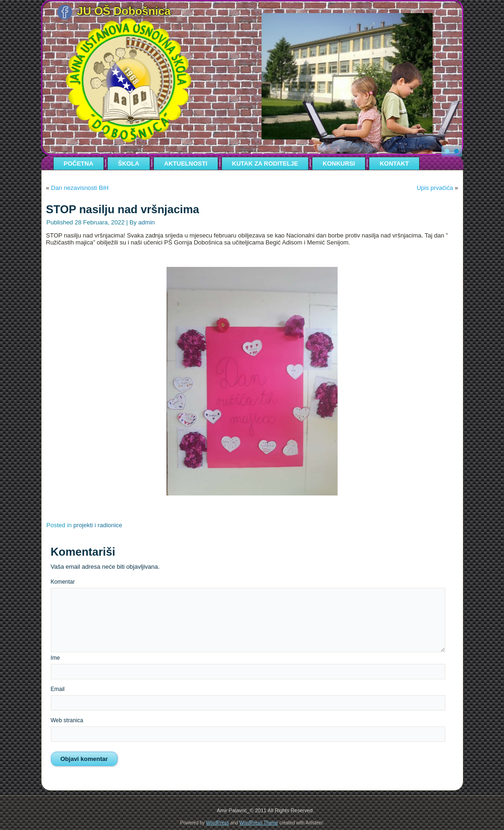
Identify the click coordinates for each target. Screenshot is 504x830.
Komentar (63, 582)
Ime (55, 658)
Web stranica (67, 720)
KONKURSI (339, 164)
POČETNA (79, 164)
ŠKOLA (129, 164)
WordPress (217, 823)
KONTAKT (394, 164)
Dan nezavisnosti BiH (80, 188)
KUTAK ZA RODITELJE (265, 164)
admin (147, 222)
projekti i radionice (98, 525)
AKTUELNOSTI (186, 164)
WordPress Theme (259, 823)
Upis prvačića (435, 188)
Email (58, 689)
